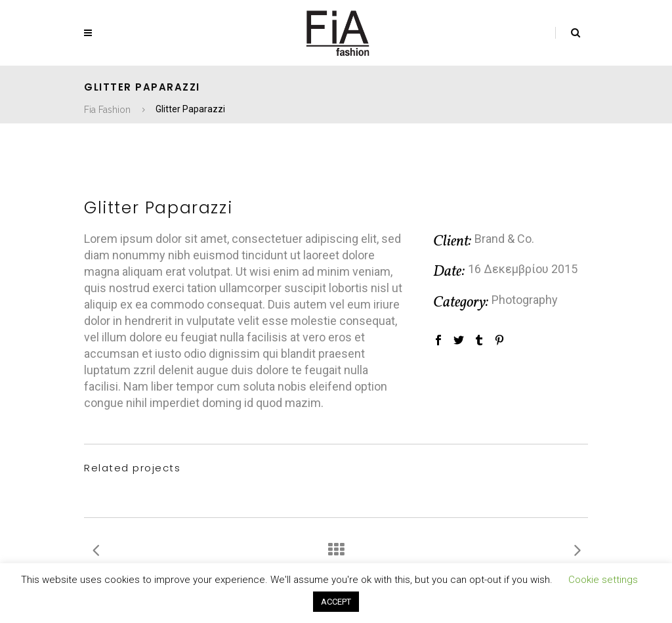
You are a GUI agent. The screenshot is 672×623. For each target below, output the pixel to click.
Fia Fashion (107, 110)
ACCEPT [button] (336, 602)
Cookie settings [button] (603, 580)
